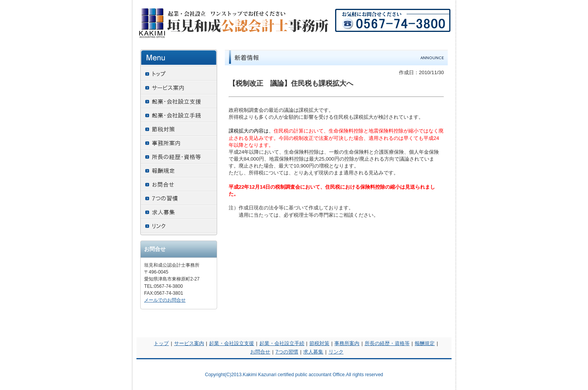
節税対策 (319, 343)
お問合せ (260, 352)
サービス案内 (189, 343)
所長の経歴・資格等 (387, 343)
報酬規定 (425, 343)
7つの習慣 (287, 352)
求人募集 (313, 352)
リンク (336, 352)
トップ (161, 343)
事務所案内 (347, 343)
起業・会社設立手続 (282, 343)
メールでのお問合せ (165, 300)
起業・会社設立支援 (232, 343)
